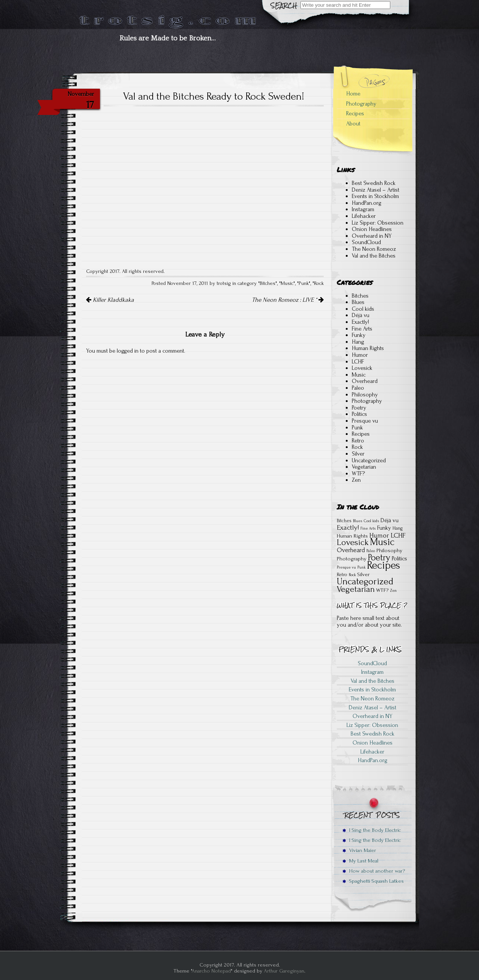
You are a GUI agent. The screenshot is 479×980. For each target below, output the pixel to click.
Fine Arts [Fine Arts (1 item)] (368, 529)
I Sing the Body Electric (372, 830)
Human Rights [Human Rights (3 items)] (352, 536)
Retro (358, 441)
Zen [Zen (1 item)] (393, 591)
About (353, 124)
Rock (319, 283)
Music (287, 283)
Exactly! (360, 322)
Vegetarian (364, 467)
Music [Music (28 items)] (382, 542)
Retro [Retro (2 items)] (342, 575)
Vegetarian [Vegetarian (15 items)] (356, 589)
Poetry (359, 408)
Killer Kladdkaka (110, 300)
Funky (359, 335)
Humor (360, 355)
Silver (358, 454)
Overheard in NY (372, 236)
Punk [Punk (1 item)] (361, 567)
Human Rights (368, 348)
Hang (358, 342)
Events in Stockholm (375, 196)
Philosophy (365, 395)
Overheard (365, 381)
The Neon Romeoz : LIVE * (288, 300)
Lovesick (362, 368)
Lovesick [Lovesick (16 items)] (353, 542)
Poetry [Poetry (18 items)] (379, 558)
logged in (128, 351)
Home (353, 94)
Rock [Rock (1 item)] (352, 575)
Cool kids (363, 309)
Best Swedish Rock (374, 183)
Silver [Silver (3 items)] (364, 574)
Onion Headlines (372, 229)
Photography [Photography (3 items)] (352, 559)
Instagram (363, 209)
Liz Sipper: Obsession (378, 223)
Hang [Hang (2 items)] (398, 528)
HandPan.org (367, 203)
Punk (304, 283)
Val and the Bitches (374, 256)
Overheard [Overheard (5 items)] (351, 550)
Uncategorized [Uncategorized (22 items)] (365, 581)
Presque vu (365, 421)
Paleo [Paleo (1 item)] (371, 551)
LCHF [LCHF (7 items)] (398, 535)
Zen (356, 480)
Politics (359, 414)
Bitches (268, 283)
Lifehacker (364, 216)
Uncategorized (369, 460)
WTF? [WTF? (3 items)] (382, 590)
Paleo (358, 388)
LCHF (358, 362)
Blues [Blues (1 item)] (358, 521)
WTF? (358, 474)
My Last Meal (360, 861)
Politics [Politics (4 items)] (399, 559)
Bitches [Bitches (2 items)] (344, 521)
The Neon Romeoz (374, 249)
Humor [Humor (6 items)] (379, 535)
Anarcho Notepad (211, 971)
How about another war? (374, 871)
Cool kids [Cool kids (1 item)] (371, 521)
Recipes (355, 113)
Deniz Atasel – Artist (376, 190)
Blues (358, 302)
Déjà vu (361, 315)
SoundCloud (366, 242)
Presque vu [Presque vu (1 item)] (346, 567)
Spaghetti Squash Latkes (373, 881)
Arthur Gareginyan (284, 971)
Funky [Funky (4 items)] (384, 528)
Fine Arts (362, 329)
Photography (361, 104)
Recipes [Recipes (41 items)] (384, 565)
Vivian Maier (359, 850)
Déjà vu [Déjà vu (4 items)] (390, 520)
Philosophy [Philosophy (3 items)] (389, 550)
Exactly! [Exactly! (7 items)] (348, 528)
